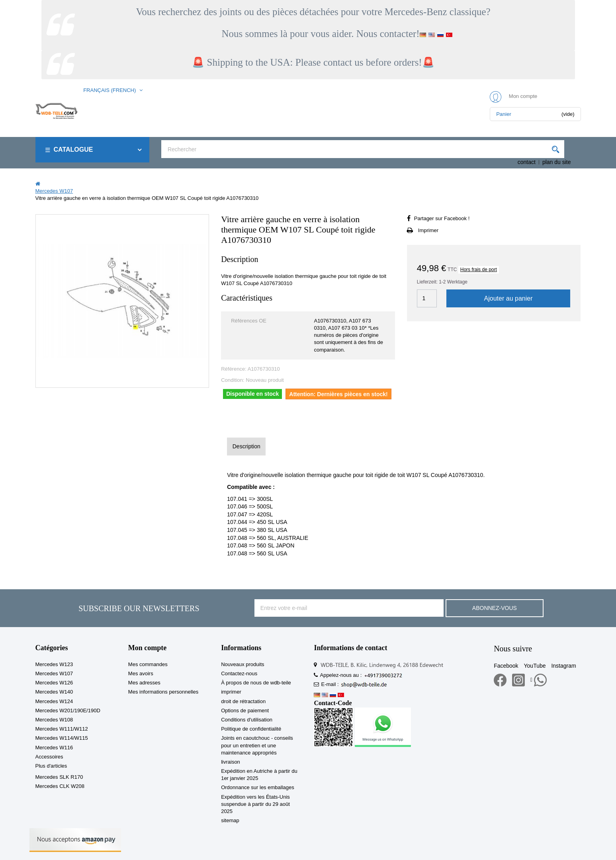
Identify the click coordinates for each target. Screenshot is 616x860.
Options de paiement (245, 710)
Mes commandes (148, 664)
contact (527, 162)
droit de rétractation (243, 701)
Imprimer (428, 230)
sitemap (230, 820)
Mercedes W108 (54, 720)
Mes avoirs (141, 673)
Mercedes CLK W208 (60, 786)
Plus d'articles (51, 766)
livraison (231, 762)
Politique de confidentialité (251, 729)
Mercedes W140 (54, 692)
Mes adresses (144, 683)
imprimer (231, 692)
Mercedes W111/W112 (62, 729)
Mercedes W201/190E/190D (68, 710)
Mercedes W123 (54, 664)
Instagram (563, 666)
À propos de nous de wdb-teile (256, 683)
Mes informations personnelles (163, 692)
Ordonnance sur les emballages (258, 787)
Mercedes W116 (54, 748)
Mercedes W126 (54, 683)
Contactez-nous (239, 673)
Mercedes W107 (54, 673)
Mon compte (147, 648)
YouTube (535, 666)
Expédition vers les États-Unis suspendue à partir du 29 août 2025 (255, 804)
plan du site (557, 162)
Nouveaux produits (242, 664)
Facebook (506, 666)
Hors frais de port (479, 270)
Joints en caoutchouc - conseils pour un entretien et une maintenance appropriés (257, 745)
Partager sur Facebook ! (442, 218)
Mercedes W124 (54, 701)
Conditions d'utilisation (247, 720)
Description (246, 446)
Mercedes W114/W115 (62, 738)
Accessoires (49, 757)
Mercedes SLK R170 (59, 777)
